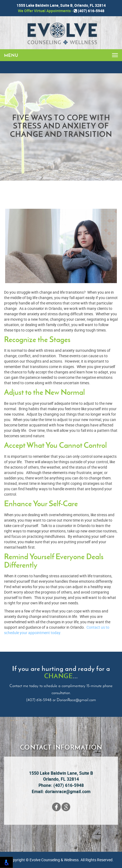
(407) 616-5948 (89, 11)
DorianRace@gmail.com (76, 700)
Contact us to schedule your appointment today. (57, 630)
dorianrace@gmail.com (68, 791)
